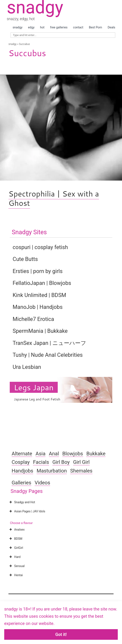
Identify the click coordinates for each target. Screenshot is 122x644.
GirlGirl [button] (16, 548)
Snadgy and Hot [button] (22, 502)
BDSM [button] (15, 539)
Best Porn (95, 27)
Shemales (81, 471)
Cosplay (21, 462)
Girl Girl (81, 462)
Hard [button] (14, 557)
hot (42, 27)
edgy (31, 27)
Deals (111, 27)
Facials (41, 462)
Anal (54, 454)
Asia (40, 454)
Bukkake (96, 454)
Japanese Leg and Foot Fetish (37, 399)
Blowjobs (73, 454)
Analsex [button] (16, 530)
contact (78, 27)
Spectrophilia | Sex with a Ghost (54, 198)
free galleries (59, 27)
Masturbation (52, 471)
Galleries (21, 483)
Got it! (61, 634)
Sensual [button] (16, 566)
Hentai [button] (16, 575)
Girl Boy (61, 462)
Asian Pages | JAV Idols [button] (27, 511)
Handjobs (22, 471)
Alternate (22, 454)
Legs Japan (34, 387)
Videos (42, 483)
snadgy (18, 27)
